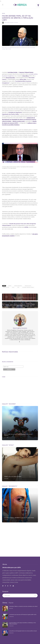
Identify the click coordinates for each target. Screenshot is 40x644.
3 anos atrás (6, 479)
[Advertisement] (20, 62)
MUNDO (27, 304)
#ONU (13, 287)
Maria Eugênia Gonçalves (9, 22)
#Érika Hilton (6, 287)
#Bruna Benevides (18, 286)
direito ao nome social (19, 121)
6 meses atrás (11, 626)
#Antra (10, 286)
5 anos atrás (16, 22)
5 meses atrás (11, 617)
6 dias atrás (11, 608)
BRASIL (4, 13)
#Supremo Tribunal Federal (28, 287)
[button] (38, 5)
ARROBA (13, 296)
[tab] (5, 603)
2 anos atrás (6, 437)
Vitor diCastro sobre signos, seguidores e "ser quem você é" (23, 298)
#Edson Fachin (28, 286)
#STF (18, 287)
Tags (4, 286)
